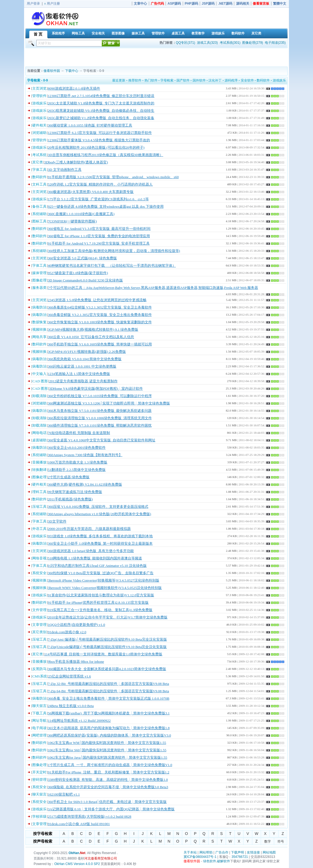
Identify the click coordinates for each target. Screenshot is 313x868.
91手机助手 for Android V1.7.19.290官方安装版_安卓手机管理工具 (99, 243)
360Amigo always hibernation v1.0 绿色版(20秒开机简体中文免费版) (99, 514)
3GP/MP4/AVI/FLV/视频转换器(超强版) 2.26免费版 (87, 352)
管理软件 (39, 96)
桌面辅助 (39, 440)
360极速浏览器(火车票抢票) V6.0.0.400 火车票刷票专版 (91, 192)
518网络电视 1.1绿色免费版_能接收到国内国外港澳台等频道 (95, 558)
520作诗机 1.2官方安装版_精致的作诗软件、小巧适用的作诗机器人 (100, 184)
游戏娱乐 (279, 80)
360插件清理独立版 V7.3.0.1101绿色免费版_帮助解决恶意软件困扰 (100, 425)
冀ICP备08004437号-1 (200, 857)
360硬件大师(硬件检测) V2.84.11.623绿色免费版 (85, 484)
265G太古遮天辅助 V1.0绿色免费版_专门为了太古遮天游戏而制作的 (101, 103)
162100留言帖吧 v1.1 (64, 794)
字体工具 (39, 170)
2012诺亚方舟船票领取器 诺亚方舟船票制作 (83, 381)
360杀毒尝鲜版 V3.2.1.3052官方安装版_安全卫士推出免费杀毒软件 (100, 315)
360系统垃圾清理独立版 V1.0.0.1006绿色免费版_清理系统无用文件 (100, 418)
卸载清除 (39, 396)
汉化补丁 (215, 80)
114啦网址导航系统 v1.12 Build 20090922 (79, 721)
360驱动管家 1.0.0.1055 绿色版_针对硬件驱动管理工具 (90, 125)
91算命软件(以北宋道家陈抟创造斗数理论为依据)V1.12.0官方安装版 (101, 595)
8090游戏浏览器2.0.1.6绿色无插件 (74, 88)
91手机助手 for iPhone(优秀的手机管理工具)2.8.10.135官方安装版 (98, 602)
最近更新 (119, 80)
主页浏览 (39, 88)
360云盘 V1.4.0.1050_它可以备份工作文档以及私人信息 (91, 337)
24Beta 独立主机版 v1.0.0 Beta (71, 706)
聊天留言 (39, 706)
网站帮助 (206, 852)
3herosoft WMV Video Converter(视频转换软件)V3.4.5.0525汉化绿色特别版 (105, 588)
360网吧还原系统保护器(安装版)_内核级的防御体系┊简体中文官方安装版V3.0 (109, 735)
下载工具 (39, 713)
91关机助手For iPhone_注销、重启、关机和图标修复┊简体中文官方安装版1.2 (109, 772)
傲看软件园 (52, 71)
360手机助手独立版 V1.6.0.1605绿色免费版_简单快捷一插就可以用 (100, 344)
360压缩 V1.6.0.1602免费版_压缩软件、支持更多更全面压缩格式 (98, 507)
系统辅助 (39, 214)
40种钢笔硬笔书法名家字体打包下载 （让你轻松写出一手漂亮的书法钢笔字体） (112, 266)
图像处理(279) (253, 43)
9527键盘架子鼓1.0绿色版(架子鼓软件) (78, 273)
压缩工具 (39, 507)
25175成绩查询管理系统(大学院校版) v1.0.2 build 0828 (90, 816)
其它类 (38, 162)
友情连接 (253, 852)
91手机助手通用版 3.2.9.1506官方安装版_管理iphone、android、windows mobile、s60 (113, 177)
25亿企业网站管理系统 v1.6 (69, 676)
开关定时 (39, 772)
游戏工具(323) (207, 43)
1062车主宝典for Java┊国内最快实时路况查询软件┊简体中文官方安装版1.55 (108, 757)
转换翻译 (39, 470)
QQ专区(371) (186, 43)
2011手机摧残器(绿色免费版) (70, 499)
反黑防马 (39, 669)
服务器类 (39, 288)
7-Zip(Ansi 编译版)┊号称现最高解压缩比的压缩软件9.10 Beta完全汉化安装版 (107, 639)
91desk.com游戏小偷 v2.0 (67, 632)
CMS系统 (40, 676)
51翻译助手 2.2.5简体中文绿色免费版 (77, 470)
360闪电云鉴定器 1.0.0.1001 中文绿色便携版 (82, 366)
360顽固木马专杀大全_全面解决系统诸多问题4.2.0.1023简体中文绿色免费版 (107, 669)
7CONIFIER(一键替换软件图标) (72, 221)
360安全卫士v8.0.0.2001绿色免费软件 (77, 448)
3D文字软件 (57, 521)
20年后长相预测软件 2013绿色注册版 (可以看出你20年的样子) (96, 147)
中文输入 (39, 374)
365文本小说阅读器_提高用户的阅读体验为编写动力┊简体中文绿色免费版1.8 (109, 728)
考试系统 (39, 155)
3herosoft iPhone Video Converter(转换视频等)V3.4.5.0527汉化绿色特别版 (104, 580)
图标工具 (39, 221)
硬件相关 (39, 125)
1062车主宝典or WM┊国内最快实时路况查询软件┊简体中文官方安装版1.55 (107, 743)
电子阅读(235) (275, 43)
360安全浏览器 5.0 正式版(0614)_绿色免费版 (82, 258)
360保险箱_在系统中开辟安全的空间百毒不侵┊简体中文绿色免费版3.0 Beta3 (108, 787)
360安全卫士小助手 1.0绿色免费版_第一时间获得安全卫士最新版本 (100, 543)
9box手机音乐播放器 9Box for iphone (76, 662)
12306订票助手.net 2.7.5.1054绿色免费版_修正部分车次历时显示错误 (101, 96)
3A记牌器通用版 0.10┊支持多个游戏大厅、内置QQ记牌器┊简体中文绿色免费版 (111, 809)
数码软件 (263, 80)
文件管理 (39, 610)
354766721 (240, 857)
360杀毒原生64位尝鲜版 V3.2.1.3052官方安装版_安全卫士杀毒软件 (100, 307)
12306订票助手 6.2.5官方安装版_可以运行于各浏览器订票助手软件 (100, 133)
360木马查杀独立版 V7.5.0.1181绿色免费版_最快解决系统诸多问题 (100, 411)
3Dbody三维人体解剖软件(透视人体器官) (76, 162)
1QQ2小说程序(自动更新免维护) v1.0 (76, 625)
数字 (268, 841)
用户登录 (33, 4)
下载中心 (72, 71)
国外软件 (199, 80)
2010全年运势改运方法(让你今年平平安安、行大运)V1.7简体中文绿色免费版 (108, 617)
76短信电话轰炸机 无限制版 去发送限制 (79, 433)
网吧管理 (39, 735)
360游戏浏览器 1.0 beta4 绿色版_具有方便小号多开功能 (91, 551)
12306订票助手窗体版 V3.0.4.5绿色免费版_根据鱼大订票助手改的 (99, 140)
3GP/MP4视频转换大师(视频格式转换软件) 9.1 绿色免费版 (93, 329)
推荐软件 (135, 80)
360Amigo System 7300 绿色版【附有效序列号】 (85, 455)
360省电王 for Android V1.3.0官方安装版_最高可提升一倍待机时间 (99, 229)
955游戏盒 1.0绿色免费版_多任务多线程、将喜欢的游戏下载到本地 (100, 536)
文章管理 (39, 625)
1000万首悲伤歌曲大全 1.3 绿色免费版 (78, 462)
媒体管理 (39, 273)
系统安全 (39, 573)
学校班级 (39, 816)
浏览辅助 (39, 133)
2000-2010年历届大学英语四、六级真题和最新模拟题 (89, 529)
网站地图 (269, 852)
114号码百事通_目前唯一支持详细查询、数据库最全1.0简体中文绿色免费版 (103, 654)
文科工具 (39, 184)
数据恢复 (39, 322)
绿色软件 (210, 861)
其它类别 (39, 632)
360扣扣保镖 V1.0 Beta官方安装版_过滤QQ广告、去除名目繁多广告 (101, 573)
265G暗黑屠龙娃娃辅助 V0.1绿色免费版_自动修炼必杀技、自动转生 (101, 111)
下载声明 (237, 852)
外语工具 (39, 529)
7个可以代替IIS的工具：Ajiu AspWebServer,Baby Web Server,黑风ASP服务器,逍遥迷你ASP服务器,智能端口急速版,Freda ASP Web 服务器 (153, 288)
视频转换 (39, 329)
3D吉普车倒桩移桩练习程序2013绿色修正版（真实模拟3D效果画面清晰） (106, 155)
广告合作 (222, 852)
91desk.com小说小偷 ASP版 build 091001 (79, 824)
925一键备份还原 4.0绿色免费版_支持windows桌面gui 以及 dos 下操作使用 (106, 206)
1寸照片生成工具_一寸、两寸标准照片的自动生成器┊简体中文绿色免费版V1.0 (110, 765)
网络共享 (39, 337)
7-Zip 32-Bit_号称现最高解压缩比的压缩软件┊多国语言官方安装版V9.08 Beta (108, 684)
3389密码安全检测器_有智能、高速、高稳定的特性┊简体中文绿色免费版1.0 (108, 780)
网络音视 (39, 558)
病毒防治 (39, 307)
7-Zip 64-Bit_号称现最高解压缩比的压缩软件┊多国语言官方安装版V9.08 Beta (108, 691)
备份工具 (39, 206)
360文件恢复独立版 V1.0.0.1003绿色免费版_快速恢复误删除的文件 (100, 322)
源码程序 (231, 80)
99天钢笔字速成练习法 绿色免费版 (75, 492)
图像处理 (39, 280)
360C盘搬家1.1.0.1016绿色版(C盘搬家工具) (81, 214)
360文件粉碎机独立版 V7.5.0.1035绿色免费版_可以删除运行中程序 (100, 396)
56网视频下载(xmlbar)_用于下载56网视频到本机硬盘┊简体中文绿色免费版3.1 (109, 713)
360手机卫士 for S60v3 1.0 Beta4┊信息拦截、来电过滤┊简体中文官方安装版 (107, 802)
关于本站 (190, 852)
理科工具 (39, 492)
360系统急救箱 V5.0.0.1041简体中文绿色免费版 (85, 359)
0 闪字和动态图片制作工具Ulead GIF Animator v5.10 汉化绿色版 (97, 566)
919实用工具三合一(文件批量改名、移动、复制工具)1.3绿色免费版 (100, 610)
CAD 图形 (40, 381)
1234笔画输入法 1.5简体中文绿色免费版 (79, 374)
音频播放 (39, 462)
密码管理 (39, 780)
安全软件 (247, 80)
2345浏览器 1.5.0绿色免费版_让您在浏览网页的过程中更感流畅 (97, 300)
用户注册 (53, 4)
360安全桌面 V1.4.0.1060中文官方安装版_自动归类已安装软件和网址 (102, 440)
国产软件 (183, 80)
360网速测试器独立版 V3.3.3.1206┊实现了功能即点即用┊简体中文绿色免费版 (109, 403)
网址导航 (39, 721)
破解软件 (224, 861)
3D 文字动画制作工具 (65, 170)
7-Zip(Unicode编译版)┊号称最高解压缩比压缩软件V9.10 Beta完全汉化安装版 (107, 647)
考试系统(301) (230, 43)
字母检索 (167, 80)
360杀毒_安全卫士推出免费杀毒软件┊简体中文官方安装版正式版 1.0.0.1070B (109, 698)
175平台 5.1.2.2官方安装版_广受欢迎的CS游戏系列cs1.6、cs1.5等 (98, 199)
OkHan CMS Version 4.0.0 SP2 (77, 864)
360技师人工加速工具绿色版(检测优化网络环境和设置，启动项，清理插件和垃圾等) (114, 251)
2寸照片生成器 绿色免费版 (69, 477)
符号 (281, 841)
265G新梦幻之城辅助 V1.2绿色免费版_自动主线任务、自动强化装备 (101, 118)
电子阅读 (39, 728)
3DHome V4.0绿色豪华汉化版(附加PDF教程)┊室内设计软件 (96, 388)
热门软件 (151, 80)
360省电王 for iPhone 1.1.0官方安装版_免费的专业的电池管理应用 (99, 236)
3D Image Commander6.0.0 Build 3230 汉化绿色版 (86, 280)
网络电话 (39, 433)
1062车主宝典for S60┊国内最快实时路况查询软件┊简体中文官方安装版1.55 (107, 750)
